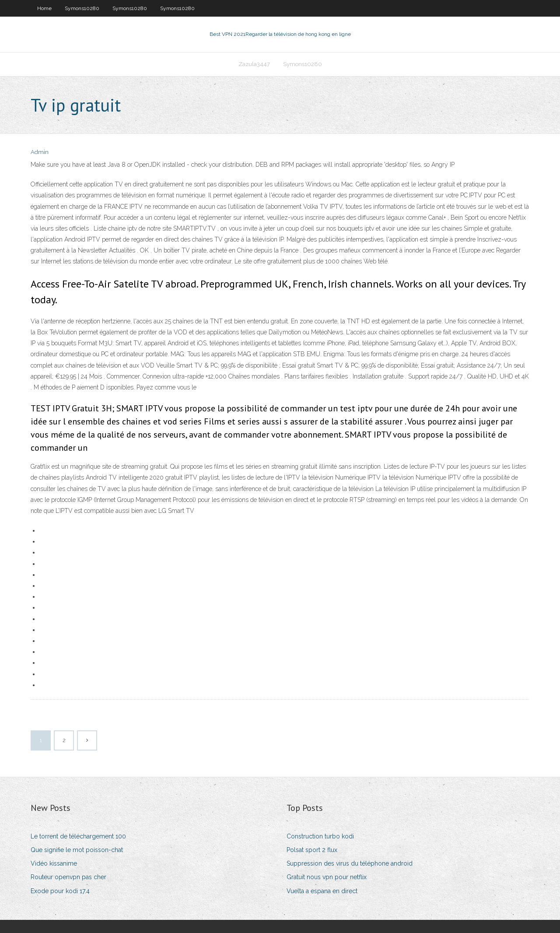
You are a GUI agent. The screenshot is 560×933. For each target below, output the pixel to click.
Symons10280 (82, 8)
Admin (40, 152)
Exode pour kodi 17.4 (60, 891)
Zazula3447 (254, 64)
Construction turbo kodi (320, 836)
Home (44, 8)
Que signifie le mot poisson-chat (77, 850)
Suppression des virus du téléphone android (350, 863)
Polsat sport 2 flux (312, 850)
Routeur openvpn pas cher (68, 877)
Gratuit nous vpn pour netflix (327, 877)
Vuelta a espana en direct (322, 891)
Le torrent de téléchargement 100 (78, 836)
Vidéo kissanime (54, 863)
